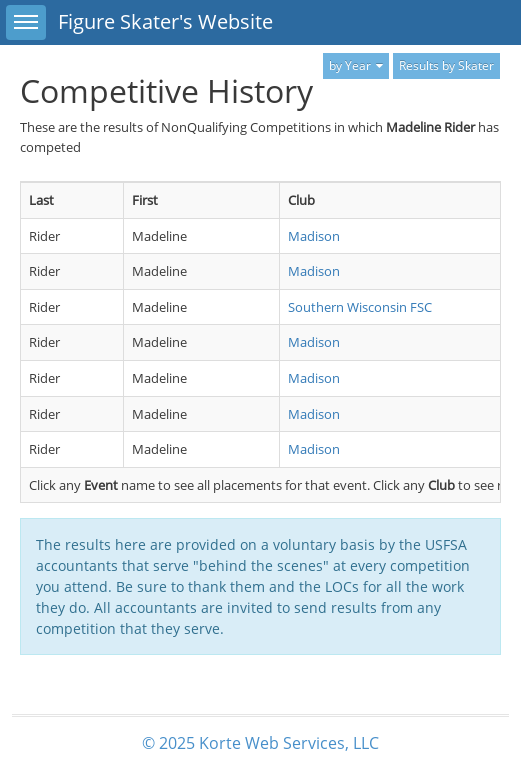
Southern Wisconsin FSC (360, 307)
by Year (356, 65)
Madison (314, 236)
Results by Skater (446, 65)
